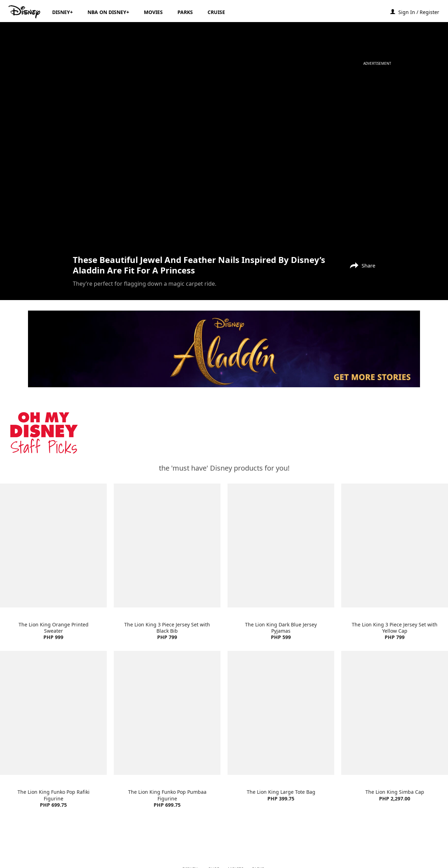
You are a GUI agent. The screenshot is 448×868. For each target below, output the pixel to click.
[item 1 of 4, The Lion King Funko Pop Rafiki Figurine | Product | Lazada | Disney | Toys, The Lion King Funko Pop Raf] (53, 713)
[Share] (361, 265)
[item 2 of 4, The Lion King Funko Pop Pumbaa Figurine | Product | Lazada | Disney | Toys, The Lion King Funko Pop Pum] (167, 713)
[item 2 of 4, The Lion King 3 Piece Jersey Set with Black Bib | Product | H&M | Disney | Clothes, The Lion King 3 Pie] (167, 546)
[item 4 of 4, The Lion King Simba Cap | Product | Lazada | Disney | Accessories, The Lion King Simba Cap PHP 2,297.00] (395, 713)
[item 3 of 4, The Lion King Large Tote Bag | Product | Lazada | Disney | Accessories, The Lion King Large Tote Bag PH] (281, 713)
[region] (224, 160)
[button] (422, 12)
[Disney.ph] (25, 12)
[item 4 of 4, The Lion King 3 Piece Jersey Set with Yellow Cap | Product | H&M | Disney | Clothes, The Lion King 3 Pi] (395, 546)
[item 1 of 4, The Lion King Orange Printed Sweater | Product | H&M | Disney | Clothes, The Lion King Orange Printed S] (53, 546)
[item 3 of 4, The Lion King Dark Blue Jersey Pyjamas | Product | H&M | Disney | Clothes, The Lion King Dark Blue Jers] (281, 546)
